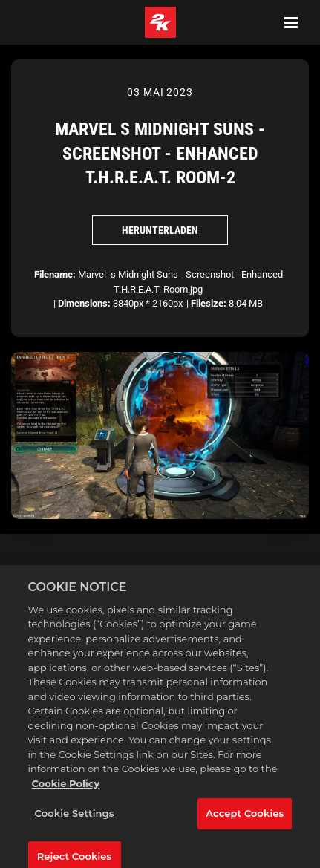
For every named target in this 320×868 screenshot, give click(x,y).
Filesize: (209, 303)
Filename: (55, 274)
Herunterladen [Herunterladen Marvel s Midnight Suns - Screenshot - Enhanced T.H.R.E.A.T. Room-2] (160, 230)
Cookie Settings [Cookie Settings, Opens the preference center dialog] (75, 819)
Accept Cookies (245, 819)
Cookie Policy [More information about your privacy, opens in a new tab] (66, 789)
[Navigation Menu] (291, 22)
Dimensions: (84, 303)
